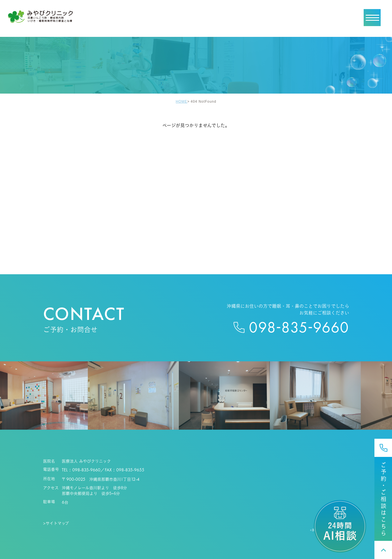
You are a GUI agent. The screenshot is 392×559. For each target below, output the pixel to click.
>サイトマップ (56, 523)
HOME (182, 101)
